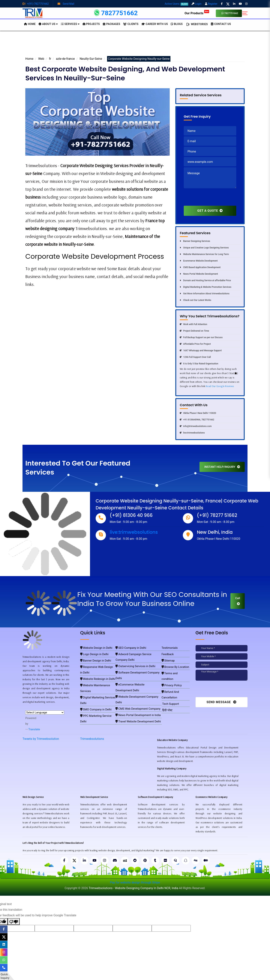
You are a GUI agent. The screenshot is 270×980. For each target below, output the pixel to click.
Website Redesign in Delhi (94, 669)
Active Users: (176, 4)
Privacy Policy (171, 675)
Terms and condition (174, 669)
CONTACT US (221, 24)
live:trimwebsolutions (192, 433)
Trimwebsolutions (92, 739)
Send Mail (66, 4)
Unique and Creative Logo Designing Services (204, 248)
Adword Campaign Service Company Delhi (138, 653)
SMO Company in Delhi (93, 685)
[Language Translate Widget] (45, 712)
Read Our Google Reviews (220, 386)
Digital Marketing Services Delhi (97, 680)
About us (48, 24)
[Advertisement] (135, 45)
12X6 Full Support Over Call (195, 357)
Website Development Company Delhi (136, 675)
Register (211, 4)
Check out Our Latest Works (195, 300)
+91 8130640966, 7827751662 (197, 420)
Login (196, 4)
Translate (33, 729)
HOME (30, 24)
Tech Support (169, 685)
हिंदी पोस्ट (167, 691)
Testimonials (169, 647)
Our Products (197, 13)
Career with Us (155, 24)
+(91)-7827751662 (36, 4)
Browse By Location (174, 664)
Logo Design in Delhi (92, 653)
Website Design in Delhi (93, 647)
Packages (111, 24)
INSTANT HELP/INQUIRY (222, 467)
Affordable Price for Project (195, 344)
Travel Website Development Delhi (134, 691)
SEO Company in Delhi (128, 647)
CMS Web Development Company (134, 680)
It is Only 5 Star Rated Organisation (199, 364)
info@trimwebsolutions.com (196, 426)
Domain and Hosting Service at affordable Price (205, 280)
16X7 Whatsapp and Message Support (201, 351)
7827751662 (230, 13)
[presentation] (212, 198)
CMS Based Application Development (200, 267)
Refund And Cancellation (176, 680)
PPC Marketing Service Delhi (96, 691)
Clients (131, 24)
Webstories (197, 24)
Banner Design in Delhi (93, 658)
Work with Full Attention (193, 324)
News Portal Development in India (134, 685)
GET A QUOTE (210, 211)
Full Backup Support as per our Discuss (201, 337)
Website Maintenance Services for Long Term (204, 254)
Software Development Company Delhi (136, 664)
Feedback (167, 653)
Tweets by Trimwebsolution (41, 739)
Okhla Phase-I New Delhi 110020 (198, 413)
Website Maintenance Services (97, 675)
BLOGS (177, 24)
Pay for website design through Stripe (135, 883)
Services (70, 24)
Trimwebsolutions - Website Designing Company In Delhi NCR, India (133, 888)
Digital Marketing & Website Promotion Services (206, 287)
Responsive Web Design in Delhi (97, 664)
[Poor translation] (14, 922)
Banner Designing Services (195, 241)
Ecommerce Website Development (199, 261)
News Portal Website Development (199, 274)
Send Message (221, 702)
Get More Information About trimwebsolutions (205, 294)
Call (238, 601)
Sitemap (168, 658)
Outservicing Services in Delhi (132, 658)
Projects (91, 24)
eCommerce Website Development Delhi (137, 669)
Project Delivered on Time (194, 331)
